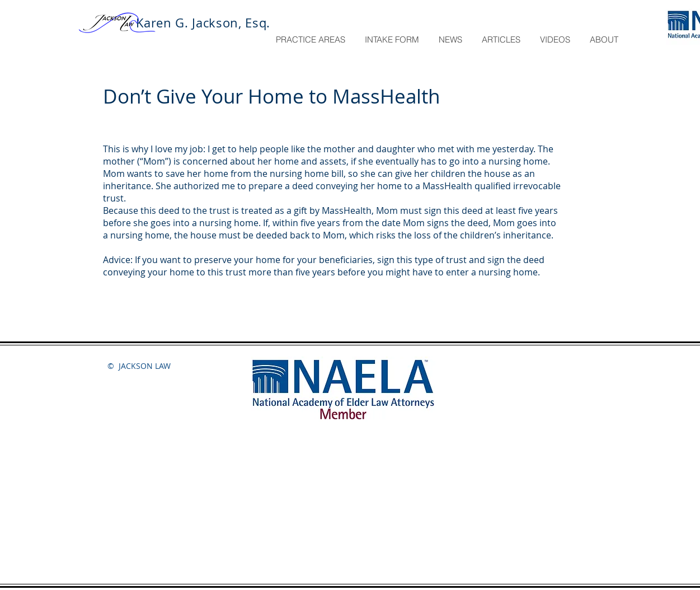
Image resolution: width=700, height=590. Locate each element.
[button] (312, 40)
